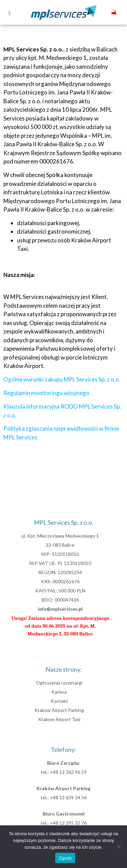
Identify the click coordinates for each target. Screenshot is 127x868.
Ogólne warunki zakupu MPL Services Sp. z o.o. (62, 379)
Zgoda (65, 858)
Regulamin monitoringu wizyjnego (46, 393)
